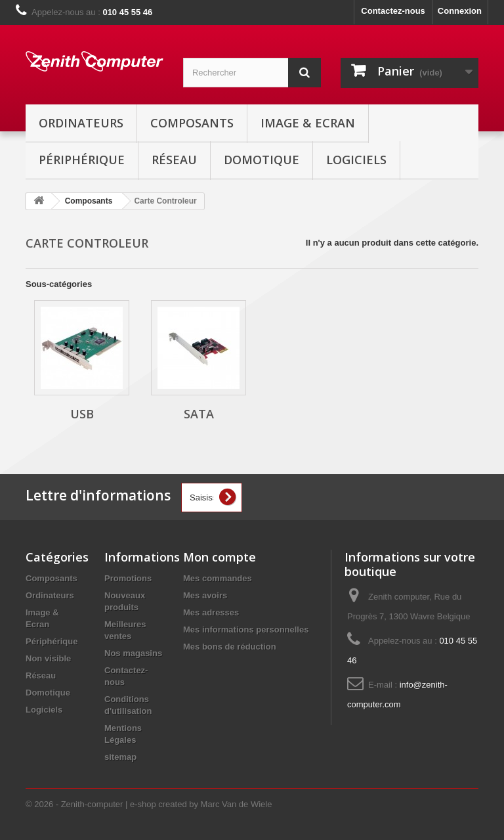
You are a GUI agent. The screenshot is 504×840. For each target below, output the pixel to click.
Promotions (128, 578)
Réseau (174, 160)
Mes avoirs (205, 595)
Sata (199, 414)
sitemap (120, 757)
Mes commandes (218, 578)
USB (82, 414)
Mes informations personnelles (246, 630)
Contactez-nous (393, 11)
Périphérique (82, 160)
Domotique (262, 160)
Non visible (48, 658)
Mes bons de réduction (230, 647)
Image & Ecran (308, 123)
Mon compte (220, 557)
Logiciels (356, 160)
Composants (192, 123)
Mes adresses (211, 612)
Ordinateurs (81, 123)
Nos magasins (133, 653)
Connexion (460, 11)
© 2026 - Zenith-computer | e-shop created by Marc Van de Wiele (149, 804)
